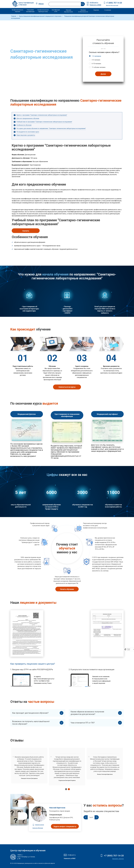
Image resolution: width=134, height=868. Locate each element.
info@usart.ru (94, 3)
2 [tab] (68, 789)
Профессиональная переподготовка (43, 11)
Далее (103, 74)
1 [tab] (66, 789)
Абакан (41, 4)
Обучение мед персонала (68, 11)
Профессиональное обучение (17, 11)
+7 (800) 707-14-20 (114, 3)
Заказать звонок (118, 859)
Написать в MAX (95, 5)
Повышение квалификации (30, 11)
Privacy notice (129, 649)
